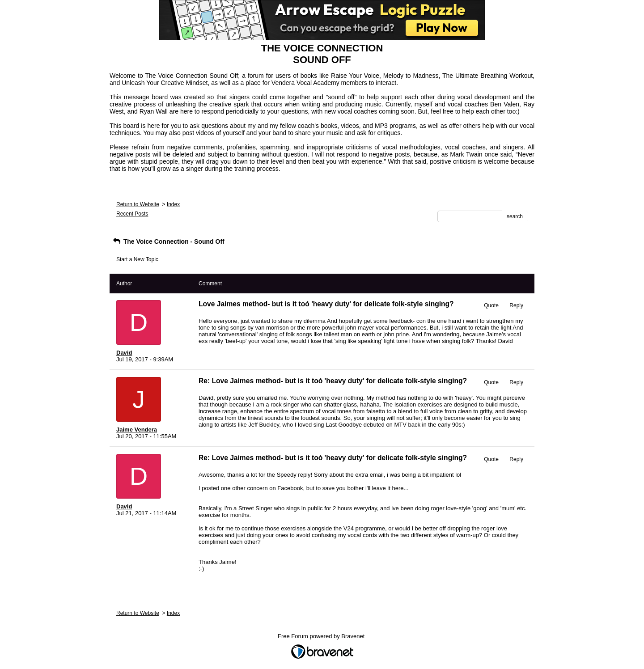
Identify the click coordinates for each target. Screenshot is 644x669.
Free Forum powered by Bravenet (322, 636)
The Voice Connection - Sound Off (168, 241)
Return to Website (138, 204)
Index (173, 204)
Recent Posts (132, 214)
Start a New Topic (137, 259)
